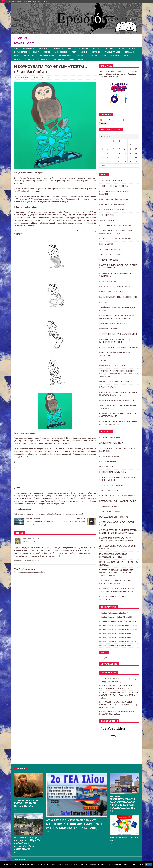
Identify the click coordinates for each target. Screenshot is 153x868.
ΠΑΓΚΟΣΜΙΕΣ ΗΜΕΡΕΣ (108, 463)
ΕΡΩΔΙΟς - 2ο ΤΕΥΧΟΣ (108, 643)
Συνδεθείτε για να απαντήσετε (27, 562)
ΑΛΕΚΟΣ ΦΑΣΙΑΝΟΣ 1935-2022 (111, 487)
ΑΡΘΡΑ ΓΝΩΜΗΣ (30, 49)
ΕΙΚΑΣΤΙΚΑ (104, 49)
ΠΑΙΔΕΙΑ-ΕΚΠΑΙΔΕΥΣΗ (23, 57)
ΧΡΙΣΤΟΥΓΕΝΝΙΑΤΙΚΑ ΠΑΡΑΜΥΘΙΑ (112, 473)
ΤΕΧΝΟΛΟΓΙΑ (19, 61)
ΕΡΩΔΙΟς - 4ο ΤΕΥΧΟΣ (108, 635)
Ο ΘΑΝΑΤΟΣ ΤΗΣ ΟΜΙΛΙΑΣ (109, 282)
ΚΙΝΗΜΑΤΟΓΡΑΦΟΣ (33, 53)
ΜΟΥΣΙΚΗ (102, 53)
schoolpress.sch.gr (20, 860)
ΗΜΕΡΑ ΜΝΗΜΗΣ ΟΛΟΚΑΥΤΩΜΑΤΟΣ (114, 211)
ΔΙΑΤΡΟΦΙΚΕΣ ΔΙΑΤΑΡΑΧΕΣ (110, 508)
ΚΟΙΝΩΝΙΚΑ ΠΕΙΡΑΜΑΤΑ (109, 330)
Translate (104, 125)
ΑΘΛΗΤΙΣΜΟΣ (47, 49)
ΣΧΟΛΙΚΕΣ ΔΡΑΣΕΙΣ (109, 57)
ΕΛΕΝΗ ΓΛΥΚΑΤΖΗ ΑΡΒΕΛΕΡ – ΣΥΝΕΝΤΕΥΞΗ (117, 402)
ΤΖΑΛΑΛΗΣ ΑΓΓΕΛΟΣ (32, 540)
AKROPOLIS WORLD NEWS (109, 513)
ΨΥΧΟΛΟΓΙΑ (96, 61)
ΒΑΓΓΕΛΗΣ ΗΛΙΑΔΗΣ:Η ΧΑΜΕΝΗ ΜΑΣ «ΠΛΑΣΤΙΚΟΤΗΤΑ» (114, 600)
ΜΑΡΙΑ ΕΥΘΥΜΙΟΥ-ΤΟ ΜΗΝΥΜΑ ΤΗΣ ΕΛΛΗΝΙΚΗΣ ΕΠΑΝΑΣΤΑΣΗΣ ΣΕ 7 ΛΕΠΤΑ (118, 395)
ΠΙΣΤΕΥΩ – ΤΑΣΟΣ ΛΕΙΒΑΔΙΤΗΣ (111, 293)
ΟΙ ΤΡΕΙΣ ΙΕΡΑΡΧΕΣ (107, 216)
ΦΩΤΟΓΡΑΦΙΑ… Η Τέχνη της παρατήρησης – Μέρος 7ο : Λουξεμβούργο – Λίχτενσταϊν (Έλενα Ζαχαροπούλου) (28, 845)
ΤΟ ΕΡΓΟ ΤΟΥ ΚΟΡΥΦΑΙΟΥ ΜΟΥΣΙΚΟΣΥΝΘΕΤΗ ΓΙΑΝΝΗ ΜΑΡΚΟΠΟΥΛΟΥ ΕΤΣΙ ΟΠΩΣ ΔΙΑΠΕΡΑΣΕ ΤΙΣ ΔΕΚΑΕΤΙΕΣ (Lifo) (118, 574)
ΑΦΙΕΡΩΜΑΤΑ (63, 49)
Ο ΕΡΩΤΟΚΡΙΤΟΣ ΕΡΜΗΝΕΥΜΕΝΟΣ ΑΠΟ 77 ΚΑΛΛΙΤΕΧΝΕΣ (116, 194)
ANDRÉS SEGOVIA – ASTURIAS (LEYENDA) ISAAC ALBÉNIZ (118, 310)
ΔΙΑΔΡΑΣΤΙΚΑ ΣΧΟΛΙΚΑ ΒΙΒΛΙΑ (111, 444)
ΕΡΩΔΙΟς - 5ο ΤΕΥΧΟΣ (108, 631)
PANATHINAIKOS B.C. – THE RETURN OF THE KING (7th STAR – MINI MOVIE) (119, 424)
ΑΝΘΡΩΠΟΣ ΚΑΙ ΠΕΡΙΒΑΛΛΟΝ (111, 256)
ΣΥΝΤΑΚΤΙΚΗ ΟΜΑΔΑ (88, 57)
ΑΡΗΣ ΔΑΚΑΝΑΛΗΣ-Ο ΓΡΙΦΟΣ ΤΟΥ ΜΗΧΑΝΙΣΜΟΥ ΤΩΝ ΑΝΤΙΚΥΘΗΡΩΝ (118, 480)
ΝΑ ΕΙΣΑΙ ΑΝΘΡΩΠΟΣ (107, 245)
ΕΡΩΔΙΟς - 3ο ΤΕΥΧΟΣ (108, 639)
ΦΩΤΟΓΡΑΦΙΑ (67, 61)
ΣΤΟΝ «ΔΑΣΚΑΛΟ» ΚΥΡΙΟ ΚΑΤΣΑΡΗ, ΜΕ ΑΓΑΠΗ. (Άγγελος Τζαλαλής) (27, 805)
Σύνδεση (46, 2)
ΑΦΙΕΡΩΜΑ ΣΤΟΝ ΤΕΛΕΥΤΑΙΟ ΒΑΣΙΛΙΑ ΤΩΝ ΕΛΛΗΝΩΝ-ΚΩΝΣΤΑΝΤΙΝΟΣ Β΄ (116, 342)
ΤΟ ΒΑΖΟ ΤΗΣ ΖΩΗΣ (107, 222)
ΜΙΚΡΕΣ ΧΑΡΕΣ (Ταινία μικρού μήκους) (114, 201)
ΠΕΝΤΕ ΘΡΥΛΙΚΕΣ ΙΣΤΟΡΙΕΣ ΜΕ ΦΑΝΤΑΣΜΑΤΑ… (118, 497)
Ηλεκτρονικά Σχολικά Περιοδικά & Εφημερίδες (24, 2)
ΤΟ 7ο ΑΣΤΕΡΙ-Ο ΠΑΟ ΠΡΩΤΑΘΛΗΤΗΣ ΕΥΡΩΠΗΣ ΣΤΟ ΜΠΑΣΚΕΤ (118, 408)
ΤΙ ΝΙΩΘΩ (103, 362)
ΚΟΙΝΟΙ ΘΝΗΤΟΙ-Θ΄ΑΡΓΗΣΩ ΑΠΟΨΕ (113, 367)
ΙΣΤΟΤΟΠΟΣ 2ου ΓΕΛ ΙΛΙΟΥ (110, 439)
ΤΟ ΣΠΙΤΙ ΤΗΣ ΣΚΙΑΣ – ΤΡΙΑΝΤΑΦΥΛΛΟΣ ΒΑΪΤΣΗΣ (118, 335)
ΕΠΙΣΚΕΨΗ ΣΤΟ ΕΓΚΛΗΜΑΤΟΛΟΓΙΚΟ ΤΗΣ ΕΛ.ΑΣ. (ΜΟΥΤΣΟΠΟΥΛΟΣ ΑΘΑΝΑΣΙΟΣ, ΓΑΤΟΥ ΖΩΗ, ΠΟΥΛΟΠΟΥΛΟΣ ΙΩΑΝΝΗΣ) (123, 803)
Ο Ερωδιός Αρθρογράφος (109, 614)
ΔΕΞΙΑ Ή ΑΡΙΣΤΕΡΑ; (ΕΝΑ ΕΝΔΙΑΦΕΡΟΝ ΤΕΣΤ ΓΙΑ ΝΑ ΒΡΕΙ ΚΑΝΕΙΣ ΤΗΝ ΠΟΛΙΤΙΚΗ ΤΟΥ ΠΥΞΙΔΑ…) (118, 533)
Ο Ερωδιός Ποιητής (107, 618)
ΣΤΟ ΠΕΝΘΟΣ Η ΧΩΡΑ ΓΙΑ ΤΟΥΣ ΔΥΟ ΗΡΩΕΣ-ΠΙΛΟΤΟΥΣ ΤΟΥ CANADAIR (116, 583)
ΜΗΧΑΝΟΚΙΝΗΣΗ (76, 53)
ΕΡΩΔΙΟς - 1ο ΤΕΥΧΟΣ (108, 647)
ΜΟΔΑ (91, 53)
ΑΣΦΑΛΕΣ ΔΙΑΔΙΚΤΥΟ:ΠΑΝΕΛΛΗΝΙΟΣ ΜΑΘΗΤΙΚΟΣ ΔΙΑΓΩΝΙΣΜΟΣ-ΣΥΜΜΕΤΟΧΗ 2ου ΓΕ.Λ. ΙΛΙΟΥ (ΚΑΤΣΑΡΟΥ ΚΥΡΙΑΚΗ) (74, 826)
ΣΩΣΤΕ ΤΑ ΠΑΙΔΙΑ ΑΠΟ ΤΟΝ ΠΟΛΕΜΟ (114, 251)
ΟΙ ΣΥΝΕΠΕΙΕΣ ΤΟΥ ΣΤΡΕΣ (109, 458)
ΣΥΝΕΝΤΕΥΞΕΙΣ (69, 57)
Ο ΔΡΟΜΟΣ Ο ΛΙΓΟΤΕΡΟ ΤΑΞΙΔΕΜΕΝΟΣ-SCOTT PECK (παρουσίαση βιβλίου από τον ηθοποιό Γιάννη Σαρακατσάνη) (119, 375)
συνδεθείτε (41, 573)
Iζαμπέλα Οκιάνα (23, 79)
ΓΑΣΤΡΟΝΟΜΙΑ (89, 49)
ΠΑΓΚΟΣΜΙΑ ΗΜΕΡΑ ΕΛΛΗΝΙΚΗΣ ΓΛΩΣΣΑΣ (116, 227)
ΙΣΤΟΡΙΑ (17, 53)
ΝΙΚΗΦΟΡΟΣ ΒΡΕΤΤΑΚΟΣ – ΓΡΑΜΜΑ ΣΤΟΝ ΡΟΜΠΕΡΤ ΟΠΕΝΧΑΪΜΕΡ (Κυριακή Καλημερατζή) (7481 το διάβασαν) (118, 706)
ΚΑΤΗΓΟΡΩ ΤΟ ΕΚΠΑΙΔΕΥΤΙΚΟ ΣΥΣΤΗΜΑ (115, 240)
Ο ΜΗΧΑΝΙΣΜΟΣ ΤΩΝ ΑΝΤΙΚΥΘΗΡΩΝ (114, 187)
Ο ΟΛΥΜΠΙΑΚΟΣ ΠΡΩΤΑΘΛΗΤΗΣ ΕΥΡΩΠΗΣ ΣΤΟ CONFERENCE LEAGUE (118, 416)
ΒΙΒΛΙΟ (76, 49)
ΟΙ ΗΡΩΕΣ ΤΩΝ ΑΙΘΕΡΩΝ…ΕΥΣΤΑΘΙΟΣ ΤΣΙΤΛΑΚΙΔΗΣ (119, 349)
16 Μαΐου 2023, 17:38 (29, 543)
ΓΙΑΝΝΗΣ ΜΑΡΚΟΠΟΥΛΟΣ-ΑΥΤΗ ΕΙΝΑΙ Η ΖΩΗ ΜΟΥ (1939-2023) (119, 565)
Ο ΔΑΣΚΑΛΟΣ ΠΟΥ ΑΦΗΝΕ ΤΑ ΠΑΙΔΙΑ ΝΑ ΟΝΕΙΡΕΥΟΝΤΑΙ (115, 276)
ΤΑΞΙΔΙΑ (124, 57)
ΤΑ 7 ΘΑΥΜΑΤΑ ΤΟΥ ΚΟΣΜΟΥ (111, 182)
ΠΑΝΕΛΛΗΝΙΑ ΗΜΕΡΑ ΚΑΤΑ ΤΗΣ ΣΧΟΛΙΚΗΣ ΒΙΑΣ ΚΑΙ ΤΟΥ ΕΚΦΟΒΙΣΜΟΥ (118, 268)
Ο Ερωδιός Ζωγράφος (108, 622)
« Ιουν (103, 167)
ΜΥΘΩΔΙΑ (103, 304)
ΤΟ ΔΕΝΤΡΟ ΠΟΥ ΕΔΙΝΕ (108, 261)
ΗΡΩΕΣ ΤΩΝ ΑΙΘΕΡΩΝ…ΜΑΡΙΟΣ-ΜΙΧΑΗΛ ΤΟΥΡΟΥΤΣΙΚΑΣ (115, 355)
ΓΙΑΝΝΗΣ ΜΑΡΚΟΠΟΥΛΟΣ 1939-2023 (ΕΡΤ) (116, 383)
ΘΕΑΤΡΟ (131, 49)
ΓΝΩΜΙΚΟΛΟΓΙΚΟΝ (107, 468)
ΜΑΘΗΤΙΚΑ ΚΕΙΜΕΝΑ (131, 61)
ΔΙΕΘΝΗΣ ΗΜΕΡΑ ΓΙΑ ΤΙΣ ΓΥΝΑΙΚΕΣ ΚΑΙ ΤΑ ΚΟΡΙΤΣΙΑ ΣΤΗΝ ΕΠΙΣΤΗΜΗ (116, 234)
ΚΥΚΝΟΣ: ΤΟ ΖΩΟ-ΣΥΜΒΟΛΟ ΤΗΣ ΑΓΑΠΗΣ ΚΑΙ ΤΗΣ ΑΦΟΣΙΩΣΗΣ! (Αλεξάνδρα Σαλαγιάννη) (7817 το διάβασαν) (119, 697)
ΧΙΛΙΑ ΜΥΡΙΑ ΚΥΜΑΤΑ (108, 388)
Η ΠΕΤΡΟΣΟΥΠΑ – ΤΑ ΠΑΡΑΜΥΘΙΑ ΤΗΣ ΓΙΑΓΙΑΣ (118, 503)
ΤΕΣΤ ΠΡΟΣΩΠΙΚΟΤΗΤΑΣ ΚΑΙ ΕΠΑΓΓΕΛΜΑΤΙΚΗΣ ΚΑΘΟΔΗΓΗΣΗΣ (118, 451)
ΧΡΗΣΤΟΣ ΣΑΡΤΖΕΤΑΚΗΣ (109, 492)
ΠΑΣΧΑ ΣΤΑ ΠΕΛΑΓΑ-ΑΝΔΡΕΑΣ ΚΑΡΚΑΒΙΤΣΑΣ (117, 288)
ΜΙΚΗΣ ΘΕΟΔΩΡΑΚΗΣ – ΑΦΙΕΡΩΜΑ (113, 206)
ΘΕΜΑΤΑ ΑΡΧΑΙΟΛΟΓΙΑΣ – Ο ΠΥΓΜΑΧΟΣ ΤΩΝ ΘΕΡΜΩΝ (117, 525)
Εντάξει (149, 865)
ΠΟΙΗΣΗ (55, 57)
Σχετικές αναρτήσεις (110, 78)
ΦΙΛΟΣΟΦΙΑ (43, 61)
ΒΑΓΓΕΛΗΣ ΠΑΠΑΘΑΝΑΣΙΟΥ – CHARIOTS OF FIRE (118, 298)
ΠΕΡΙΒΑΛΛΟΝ (41, 57)
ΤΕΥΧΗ (16, 49)
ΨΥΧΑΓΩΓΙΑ (82, 61)
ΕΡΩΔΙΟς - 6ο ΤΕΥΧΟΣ (108, 627)
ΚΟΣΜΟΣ (61, 53)
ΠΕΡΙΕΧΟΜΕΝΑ (112, 61)
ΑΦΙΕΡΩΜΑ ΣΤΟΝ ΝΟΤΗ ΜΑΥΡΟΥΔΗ (113, 325)
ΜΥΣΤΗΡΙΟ (115, 53)
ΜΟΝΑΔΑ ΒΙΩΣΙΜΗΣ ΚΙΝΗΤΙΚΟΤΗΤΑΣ (114, 518)
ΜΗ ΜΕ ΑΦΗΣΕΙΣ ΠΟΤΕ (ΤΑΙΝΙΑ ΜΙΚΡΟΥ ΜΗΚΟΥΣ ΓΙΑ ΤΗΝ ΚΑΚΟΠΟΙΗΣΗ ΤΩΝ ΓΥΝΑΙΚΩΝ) (118, 318)
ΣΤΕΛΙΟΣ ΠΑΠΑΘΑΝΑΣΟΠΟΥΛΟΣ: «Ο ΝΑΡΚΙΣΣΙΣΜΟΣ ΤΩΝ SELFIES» (113, 557)
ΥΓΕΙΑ (31, 61)
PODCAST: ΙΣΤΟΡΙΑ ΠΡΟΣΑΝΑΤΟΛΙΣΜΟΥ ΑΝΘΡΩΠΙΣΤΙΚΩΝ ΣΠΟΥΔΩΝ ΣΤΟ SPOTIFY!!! (116, 541)
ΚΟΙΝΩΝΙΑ (49, 53)
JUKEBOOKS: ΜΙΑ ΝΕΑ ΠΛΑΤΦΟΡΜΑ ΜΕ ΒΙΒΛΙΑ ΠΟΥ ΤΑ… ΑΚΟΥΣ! (118, 549)
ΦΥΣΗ (55, 61)
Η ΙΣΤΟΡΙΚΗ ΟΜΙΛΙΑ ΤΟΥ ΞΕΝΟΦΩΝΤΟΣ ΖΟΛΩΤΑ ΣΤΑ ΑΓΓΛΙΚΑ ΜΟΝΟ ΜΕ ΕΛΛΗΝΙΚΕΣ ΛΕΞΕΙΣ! (118, 591)
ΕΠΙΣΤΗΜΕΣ (118, 49)
